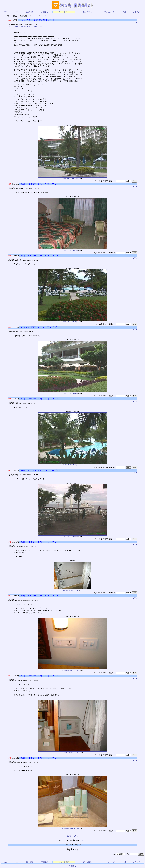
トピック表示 (87, 12)
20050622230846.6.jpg (72, 536)
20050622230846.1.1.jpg (72, 589)
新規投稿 (29, 12)
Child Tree (72, 866)
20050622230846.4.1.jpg (72, 827)
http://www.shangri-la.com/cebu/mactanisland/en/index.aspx (25, 26)
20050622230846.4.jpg (72, 393)
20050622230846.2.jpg (72, 249)
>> (47, 16)
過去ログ (136, 12)
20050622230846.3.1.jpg (72, 752)
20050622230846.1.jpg (72, 178)
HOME (7, 12)
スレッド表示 (64, 12)
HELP (17, 12)
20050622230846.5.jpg (72, 464)
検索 (125, 12)
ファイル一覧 (109, 12)
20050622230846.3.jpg (72, 321)
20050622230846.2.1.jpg (72, 670)
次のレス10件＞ (73, 836)
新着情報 (45, 12)
